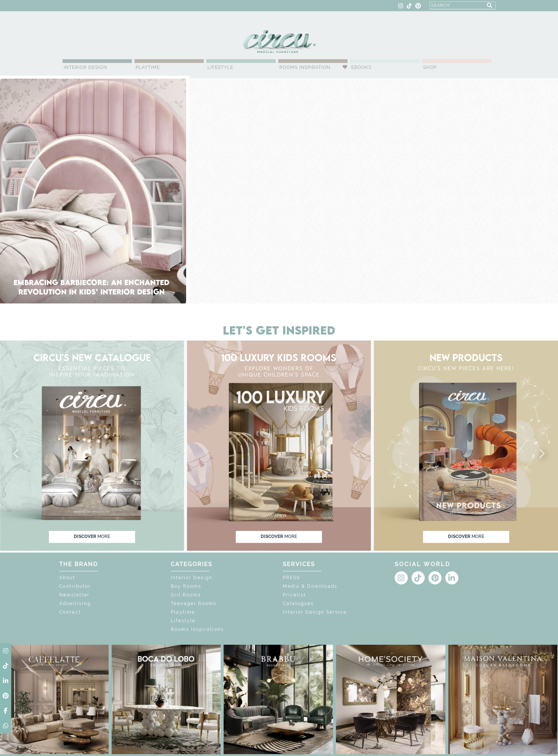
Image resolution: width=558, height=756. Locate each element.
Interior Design (85, 67)
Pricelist (294, 595)
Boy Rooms (186, 586)
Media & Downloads (310, 586)
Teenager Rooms (194, 604)
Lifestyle (220, 67)
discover (92, 536)
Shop (430, 67)
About (67, 578)
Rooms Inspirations (197, 629)
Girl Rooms (186, 595)
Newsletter (74, 595)
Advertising (75, 604)
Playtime (148, 67)
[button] (16, 454)
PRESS (291, 578)
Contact (70, 612)
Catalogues (298, 604)
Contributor (75, 586)
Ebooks (361, 67)
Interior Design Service (315, 612)
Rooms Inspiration (305, 67)
